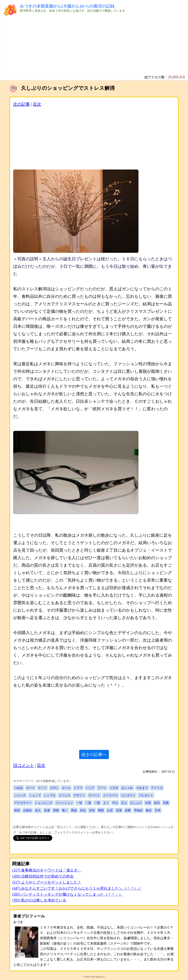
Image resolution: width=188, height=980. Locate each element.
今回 (148, 803)
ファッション (64, 803)
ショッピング (44, 803)
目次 (37, 104)
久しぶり (136, 803)
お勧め (28, 810)
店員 (119, 810)
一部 (97, 803)
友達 (47, 810)
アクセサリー (23, 803)
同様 (56, 810)
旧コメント (24, 765)
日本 (158, 810)
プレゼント (146, 795)
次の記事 (22, 104)
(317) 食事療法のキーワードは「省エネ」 (47, 870)
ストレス (65, 795)
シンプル (50, 795)
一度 (88, 803)
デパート (94, 795)
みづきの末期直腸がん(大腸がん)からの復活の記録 (67, 6)
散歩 (149, 810)
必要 (128, 810)
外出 (83, 810)
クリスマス (111, 795)
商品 (74, 810)
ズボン (54, 788)
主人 (124, 803)
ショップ (35, 795)
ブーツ (102, 788)
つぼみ (19, 788)
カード (30, 788)
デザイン (79, 795)
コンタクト (128, 795)
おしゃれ (127, 788)
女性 (92, 810)
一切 (79, 803)
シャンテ (20, 795)
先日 (157, 803)
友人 (38, 810)
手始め (138, 810)
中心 (115, 803)
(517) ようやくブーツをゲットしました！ (47, 882)
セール (66, 788)
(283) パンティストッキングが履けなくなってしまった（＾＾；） (67, 894)
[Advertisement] (94, 46)
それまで (142, 788)
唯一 (65, 810)
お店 (110, 810)
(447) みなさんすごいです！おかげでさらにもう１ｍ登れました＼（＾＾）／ (77, 888)
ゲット (42, 788)
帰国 (101, 810)
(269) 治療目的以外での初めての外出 (43, 876)
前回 (17, 810)
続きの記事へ (94, 754)
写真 (166, 803)
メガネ (114, 788)
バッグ (90, 788)
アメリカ (157, 788)
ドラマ (78, 788)
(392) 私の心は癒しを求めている (39, 900)
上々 (106, 803)
